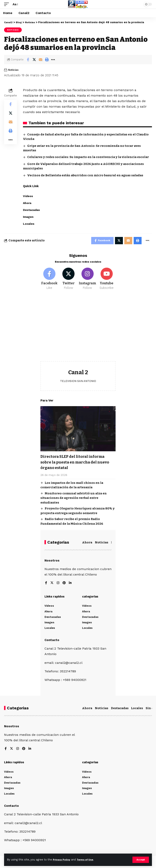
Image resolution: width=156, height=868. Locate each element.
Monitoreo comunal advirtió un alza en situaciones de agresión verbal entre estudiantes (74, 499)
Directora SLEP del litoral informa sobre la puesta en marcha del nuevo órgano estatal (78, 464)
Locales (137, 709)
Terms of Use (88, 860)
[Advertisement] (78, 331)
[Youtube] (107, 280)
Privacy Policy (62, 860)
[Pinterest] (65, 584)
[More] (53, 60)
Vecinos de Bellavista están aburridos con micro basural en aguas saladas (85, 175)
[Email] (40, 60)
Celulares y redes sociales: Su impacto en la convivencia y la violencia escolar (88, 157)
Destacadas (120, 709)
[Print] (47, 60)
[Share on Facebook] (28, 60)
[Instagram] (88, 280)
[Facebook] (49, 280)
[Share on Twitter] (34, 60)
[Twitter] (69, 280)
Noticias (13, 30)
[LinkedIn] (71, 584)
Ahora (87, 544)
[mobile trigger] (8, 4)
